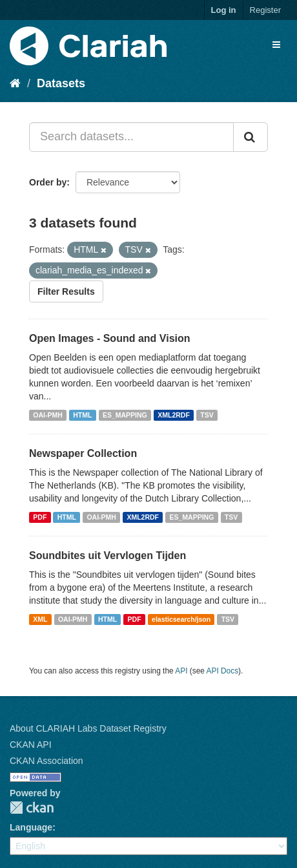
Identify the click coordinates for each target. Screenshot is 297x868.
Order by (48, 182)
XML (40, 619)
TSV (207, 415)
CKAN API (31, 745)
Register (265, 10)
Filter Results (66, 291)
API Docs (223, 671)
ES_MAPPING (125, 415)
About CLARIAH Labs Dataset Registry (88, 728)
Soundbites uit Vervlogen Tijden (108, 556)
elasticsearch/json (181, 619)
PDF (40, 517)
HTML (82, 415)
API (181, 671)
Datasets (61, 83)
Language (31, 827)
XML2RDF (174, 415)
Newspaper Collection (83, 453)
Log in (224, 10)
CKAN (32, 808)
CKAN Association (46, 761)
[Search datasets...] (131, 137)
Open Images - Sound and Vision (110, 338)
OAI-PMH (48, 415)
